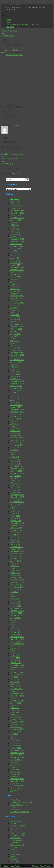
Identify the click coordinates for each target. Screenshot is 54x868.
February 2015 (16, 518)
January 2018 (16, 435)
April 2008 (15, 712)
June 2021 (15, 338)
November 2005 (17, 781)
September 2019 (17, 388)
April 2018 (15, 428)
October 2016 (16, 471)
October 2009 (16, 670)
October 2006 (16, 755)
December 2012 (17, 580)
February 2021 (16, 348)
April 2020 (15, 371)
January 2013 (16, 577)
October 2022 (16, 300)
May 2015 (15, 511)
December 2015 (17, 495)
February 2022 (16, 319)
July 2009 (14, 677)
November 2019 (17, 383)
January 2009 (16, 691)
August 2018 (16, 419)
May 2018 (15, 426)
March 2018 (15, 431)
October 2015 (16, 499)
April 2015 (15, 513)
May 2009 (15, 682)
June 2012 (15, 594)
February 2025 (16, 234)
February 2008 (16, 717)
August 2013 (16, 561)
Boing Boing (15, 800)
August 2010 (16, 646)
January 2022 (16, 322)
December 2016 (17, 466)
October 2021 (16, 329)
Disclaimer (10, 27)
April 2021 (15, 343)
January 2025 (16, 237)
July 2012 (14, 592)
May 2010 (15, 653)
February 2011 (16, 632)
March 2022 (15, 317)
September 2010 (17, 644)
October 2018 (16, 414)
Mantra (35, 866)
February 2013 (16, 575)
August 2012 (16, 589)
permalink (17, 125)
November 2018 (17, 412)
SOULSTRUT (16, 854)
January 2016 (16, 492)
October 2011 (16, 613)
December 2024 (17, 239)
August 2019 (16, 390)
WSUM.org (15, 861)
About (8, 22)
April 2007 (15, 741)
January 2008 (16, 719)
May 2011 (15, 625)
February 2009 (16, 689)
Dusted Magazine (18, 833)
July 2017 (14, 450)
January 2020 (16, 379)
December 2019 (17, 381)
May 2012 (15, 596)
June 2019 (15, 395)
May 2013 (15, 568)
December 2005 (17, 779)
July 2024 (14, 251)
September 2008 (17, 701)
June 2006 (15, 764)
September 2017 (17, 445)
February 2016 (16, 490)
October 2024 (16, 244)
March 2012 (15, 601)
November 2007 (17, 724)
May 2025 (15, 227)
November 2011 (17, 611)
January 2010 (16, 663)
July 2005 (14, 790)
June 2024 (15, 253)
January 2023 (16, 293)
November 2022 (17, 298)
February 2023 (16, 291)
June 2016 (15, 480)
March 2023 (15, 289)
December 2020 (17, 353)
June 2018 (15, 424)
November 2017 (17, 440)
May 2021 (15, 341)
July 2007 (14, 734)
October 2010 (16, 641)
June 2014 (15, 537)
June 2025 (15, 225)
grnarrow (7, 50)
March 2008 (15, 715)
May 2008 (15, 710)
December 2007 (17, 722)
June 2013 (15, 566)
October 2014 (16, 528)
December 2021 (17, 324)
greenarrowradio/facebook (21, 802)
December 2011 (17, 608)
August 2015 (16, 504)
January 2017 (16, 464)
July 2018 (14, 421)
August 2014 (16, 532)
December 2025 (17, 210)
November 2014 (17, 525)
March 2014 (15, 544)
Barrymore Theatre (18, 826)
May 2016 (15, 483)
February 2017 (16, 461)
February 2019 (16, 405)
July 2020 (14, 364)
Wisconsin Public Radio (20, 812)
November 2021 (17, 326)
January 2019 (16, 407)
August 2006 (16, 760)
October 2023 (16, 272)
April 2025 (15, 229)
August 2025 (16, 220)
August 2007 (16, 731)
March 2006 (15, 772)
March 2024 (15, 260)
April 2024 (15, 258)
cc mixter (14, 828)
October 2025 (16, 215)
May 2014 (15, 540)
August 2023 (16, 277)
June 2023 (15, 281)
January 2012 (16, 606)
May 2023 (15, 284)
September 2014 (17, 530)
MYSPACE (5, 121)
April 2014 (15, 542)
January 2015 (16, 521)
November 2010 (17, 639)
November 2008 (17, 696)
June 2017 (15, 452)
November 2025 (17, 213)
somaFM (14, 852)
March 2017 (15, 459)
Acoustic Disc (16, 821)
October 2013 (16, 556)
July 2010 (14, 648)
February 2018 (16, 433)
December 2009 (17, 665)
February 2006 (16, 774)
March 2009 (15, 686)
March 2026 (15, 203)
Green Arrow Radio (12, 5)
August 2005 (16, 788)
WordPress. (45, 866)
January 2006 (16, 776)
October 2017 (16, 442)
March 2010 (15, 658)
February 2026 (16, 206)
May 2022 (15, 312)
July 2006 (14, 762)
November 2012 (17, 582)
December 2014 (17, 523)
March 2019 (15, 402)
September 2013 (17, 558)
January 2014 (16, 549)
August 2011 (16, 618)
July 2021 (14, 336)
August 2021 (16, 334)
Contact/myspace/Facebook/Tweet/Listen (23, 24)
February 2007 (16, 745)
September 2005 (17, 786)
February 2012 (16, 603)
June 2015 (15, 509)
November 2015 (17, 497)
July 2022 (14, 308)
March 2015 (15, 516)
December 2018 (17, 409)
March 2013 (15, 573)
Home (8, 20)
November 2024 (17, 241)
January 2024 (16, 265)
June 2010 (15, 651)
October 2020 (16, 357)
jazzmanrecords (17, 835)
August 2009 (16, 674)
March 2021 (15, 345)
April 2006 (15, 769)
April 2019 (15, 400)
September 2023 (17, 274)
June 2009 (15, 679)
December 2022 (17, 296)
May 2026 (15, 199)
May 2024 (15, 255)
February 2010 (16, 660)
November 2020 (17, 355)
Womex (14, 859)
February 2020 (16, 376)
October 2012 (16, 585)
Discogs (14, 830)
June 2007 (15, 736)
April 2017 (15, 457)
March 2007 (15, 743)
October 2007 (16, 727)
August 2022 (16, 305)
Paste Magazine (17, 840)
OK (28, 180)
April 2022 (15, 315)
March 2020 (15, 374)
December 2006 (17, 750)
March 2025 (15, 232)
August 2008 (16, 703)
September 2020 (17, 360)
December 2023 (17, 267)
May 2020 (15, 369)
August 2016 (16, 476)
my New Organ (8, 36)
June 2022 (15, 310)
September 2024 (17, 246)
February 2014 (16, 547)
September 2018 (17, 416)
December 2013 (17, 551)
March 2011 (15, 629)
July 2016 (14, 478)
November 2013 (17, 554)
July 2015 (14, 506)
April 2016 (15, 485)
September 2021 (17, 331)
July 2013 (14, 563)
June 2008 (15, 708)
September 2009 (17, 672)
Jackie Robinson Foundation (17, 806)
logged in (15, 173)
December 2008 (17, 693)
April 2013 (15, 570)
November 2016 (17, 469)
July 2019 (14, 393)
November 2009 (17, 667)
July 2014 (14, 535)
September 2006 (17, 757)
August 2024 (16, 248)
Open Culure (15, 809)
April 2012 (15, 599)
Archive (13, 823)
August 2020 (16, 362)
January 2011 (16, 634)
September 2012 (17, 587)
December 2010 (17, 637)
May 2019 (15, 397)
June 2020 (15, 367)
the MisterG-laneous (14, 55)
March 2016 (15, 487)
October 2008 (16, 698)
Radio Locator (16, 849)
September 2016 (17, 473)
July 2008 (14, 705)
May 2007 (15, 738)
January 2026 (16, 208)
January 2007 (16, 748)
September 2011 (17, 615)
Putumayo (15, 842)
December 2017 (17, 438)
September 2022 (17, 303)
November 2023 (17, 270)
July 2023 (14, 279)
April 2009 (15, 684)
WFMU (13, 857)
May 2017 (15, 454)
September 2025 (17, 218)
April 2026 (15, 201)
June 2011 (15, 622)
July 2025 (14, 222)
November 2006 (17, 753)
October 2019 (16, 386)
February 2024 (16, 263)
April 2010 (15, 656)
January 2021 (16, 350)
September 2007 (17, 729)
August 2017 (16, 447)
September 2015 (17, 502)
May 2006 (15, 767)
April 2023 (15, 286)
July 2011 (14, 620)
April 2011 (15, 627)
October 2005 (16, 783)
